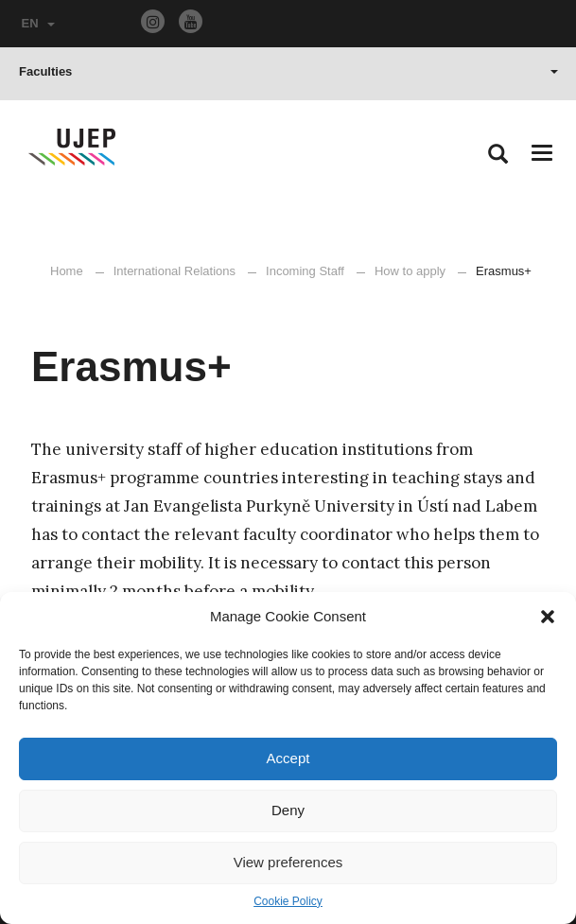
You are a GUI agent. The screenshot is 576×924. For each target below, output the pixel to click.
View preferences (288, 862)
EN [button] (38, 23)
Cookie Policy (288, 901)
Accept (288, 758)
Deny (288, 810)
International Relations (175, 271)
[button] (548, 617)
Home (67, 271)
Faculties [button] (288, 71)
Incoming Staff (305, 271)
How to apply (410, 271)
